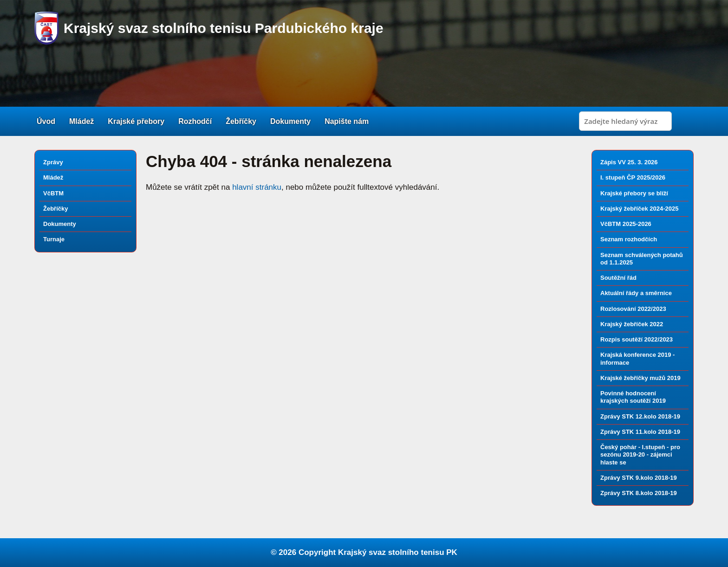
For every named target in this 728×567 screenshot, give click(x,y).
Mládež (81, 121)
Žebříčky (241, 121)
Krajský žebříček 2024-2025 (639, 209)
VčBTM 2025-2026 (626, 224)
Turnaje (54, 239)
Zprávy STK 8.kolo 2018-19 (639, 493)
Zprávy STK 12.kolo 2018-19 (640, 416)
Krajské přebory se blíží (634, 193)
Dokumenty (290, 121)
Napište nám (347, 121)
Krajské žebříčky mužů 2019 (640, 378)
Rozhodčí (195, 121)
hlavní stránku (257, 187)
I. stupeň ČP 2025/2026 (633, 177)
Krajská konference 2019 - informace (637, 358)
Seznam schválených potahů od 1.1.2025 (642, 259)
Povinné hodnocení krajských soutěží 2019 (633, 397)
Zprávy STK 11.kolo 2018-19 (640, 432)
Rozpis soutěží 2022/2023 (637, 339)
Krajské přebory (136, 121)
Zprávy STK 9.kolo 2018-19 (639, 478)
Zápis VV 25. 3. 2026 (629, 162)
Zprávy (53, 162)
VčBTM (53, 193)
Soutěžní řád (618, 278)
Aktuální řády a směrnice (636, 293)
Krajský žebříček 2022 (632, 324)
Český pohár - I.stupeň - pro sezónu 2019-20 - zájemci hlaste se (640, 455)
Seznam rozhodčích (629, 239)
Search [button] (684, 121)
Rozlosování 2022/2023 (633, 309)
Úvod (46, 121)
